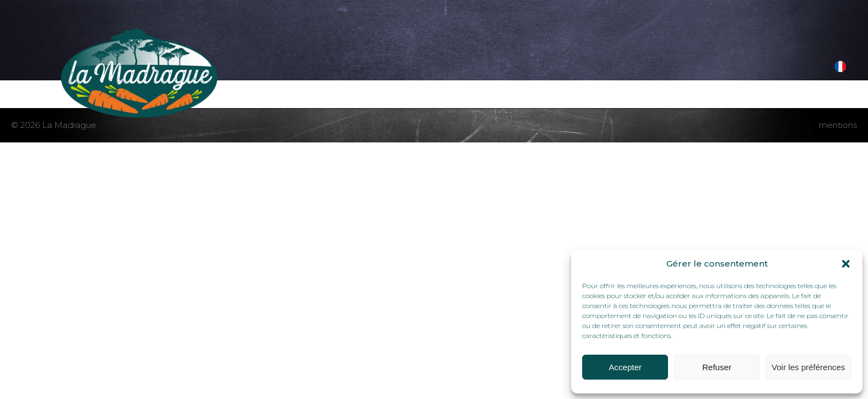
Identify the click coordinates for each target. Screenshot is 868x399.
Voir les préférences (808, 367)
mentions (838, 125)
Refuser (717, 367)
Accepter (625, 367)
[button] (846, 264)
